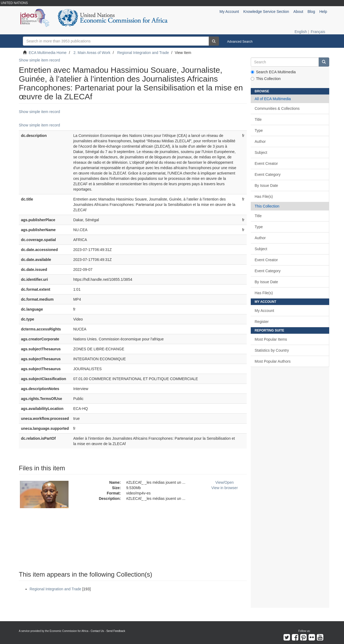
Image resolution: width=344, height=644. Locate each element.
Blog (311, 12)
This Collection (266, 79)
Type (259, 130)
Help (323, 12)
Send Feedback (116, 631)
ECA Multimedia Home (48, 53)
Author (260, 141)
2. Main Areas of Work (92, 53)
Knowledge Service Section (266, 12)
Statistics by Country (272, 350)
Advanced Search (240, 42)
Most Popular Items (271, 339)
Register (262, 322)
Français (318, 32)
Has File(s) (264, 197)
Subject (261, 152)
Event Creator (266, 163)
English (301, 32)
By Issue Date (266, 185)
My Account (264, 311)
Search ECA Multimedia (273, 72)
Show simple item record (39, 60)
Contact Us (97, 631)
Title (258, 119)
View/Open (224, 482)
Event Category (268, 174)
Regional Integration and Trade (143, 53)
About (298, 12)
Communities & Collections (277, 108)
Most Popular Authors (273, 361)
